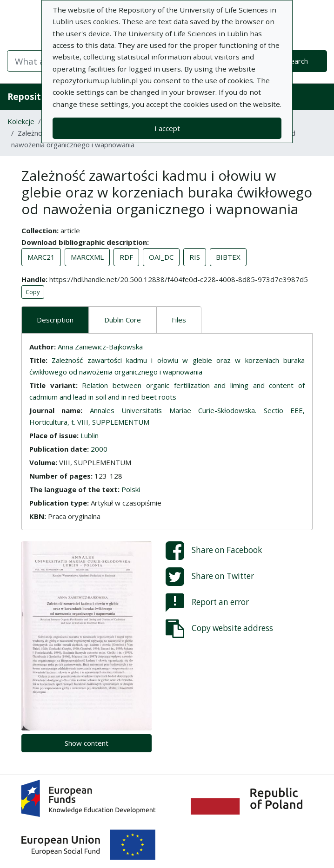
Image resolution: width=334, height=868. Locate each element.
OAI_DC (161, 257)
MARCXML (87, 257)
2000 (99, 449)
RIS (195, 257)
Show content (87, 743)
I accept (167, 128)
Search (297, 61)
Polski (131, 489)
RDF (126, 257)
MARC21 (41, 257)
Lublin (90, 435)
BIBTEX (228, 257)
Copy (33, 292)
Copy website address (219, 629)
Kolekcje (21, 121)
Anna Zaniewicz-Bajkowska (100, 347)
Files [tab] (179, 320)
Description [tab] (55, 320)
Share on (214, 551)
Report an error (207, 603)
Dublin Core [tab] (123, 320)
